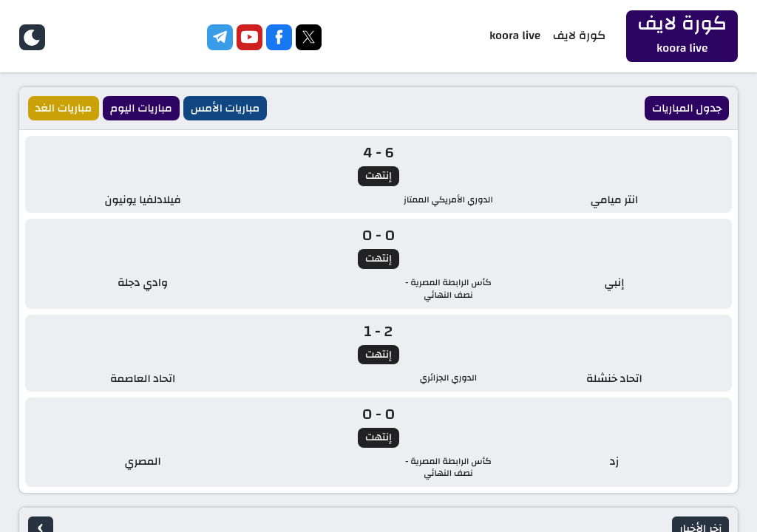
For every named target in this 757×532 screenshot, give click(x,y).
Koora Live (43, 473)
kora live (323, 472)
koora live (524, 36)
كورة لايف (585, 36)
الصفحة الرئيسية (378, 379)
